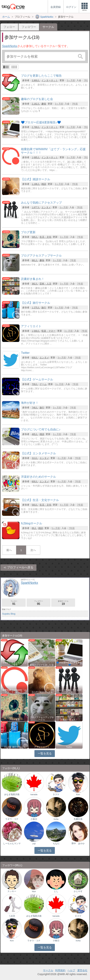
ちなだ (56, 844)
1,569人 (36, 331)
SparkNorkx (10, 46)
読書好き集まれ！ (69, 720)
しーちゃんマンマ (12, 844)
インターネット (50, 80)
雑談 (44, 184)
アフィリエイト (42, 747)
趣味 (44, 104)
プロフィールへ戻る (20, 567)
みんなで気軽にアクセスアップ (69, 691)
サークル (48, 970)
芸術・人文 (45, 284)
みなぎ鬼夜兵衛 (12, 794)
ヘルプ (71, 970)
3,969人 (36, 80)
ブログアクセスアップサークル (42, 719)
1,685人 (36, 157)
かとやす (78, 891)
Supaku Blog (9, 614)
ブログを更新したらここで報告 (14, 664)
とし (56, 891)
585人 (35, 237)
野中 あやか (78, 844)
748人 (35, 408)
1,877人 (36, 207)
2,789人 (36, 127)
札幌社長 (78, 819)
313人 (35, 458)
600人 (35, 358)
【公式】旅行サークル (14, 747)
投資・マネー (48, 331)
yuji (34, 844)
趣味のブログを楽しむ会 (42, 665)
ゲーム (43, 384)
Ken (78, 794)
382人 (35, 284)
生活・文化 (45, 237)
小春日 (34, 819)
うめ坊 (12, 916)
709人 (35, 384)
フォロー (9, 27)
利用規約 (60, 970)
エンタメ (46, 207)
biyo (34, 891)
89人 (34, 528)
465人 (35, 434)
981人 (35, 260)
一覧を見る (45, 753)
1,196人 (36, 184)
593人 (35, 505)
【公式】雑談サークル (42, 692)
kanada (34, 794)
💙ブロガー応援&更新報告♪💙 (69, 664)
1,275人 (36, 308)
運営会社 (82, 970)
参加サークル (63, 603)
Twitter (69, 747)
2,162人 (36, 104)
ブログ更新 (14, 720)
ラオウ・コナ (12, 819)
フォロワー (29, 27)
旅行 (44, 308)
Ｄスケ (56, 794)
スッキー (12, 891)
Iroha (56, 819)
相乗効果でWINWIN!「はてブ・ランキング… (14, 691)
